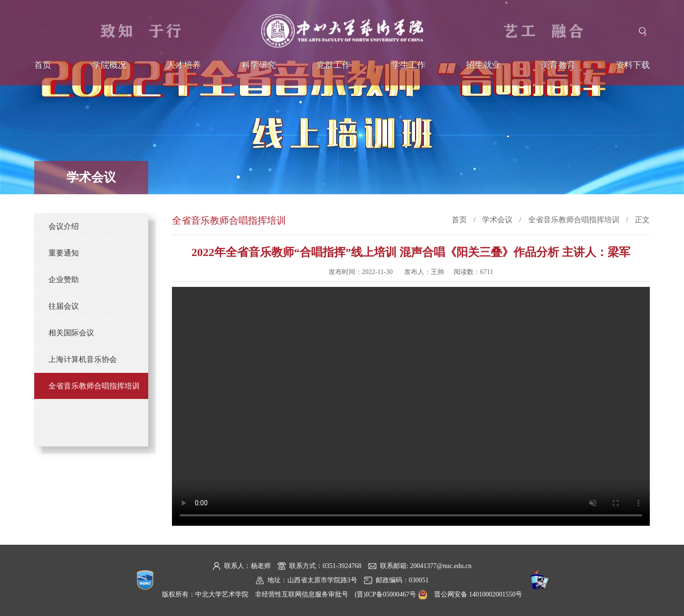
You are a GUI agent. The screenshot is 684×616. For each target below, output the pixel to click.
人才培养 (184, 65)
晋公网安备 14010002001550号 (478, 594)
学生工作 (408, 65)
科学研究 (259, 65)
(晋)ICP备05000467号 (385, 594)
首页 (43, 65)
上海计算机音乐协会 (83, 359)
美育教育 (558, 65)
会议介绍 (64, 226)
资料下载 (633, 65)
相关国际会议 (71, 333)
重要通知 (64, 253)
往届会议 (64, 306)
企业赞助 (64, 280)
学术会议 (497, 220)
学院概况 (109, 65)
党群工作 (333, 65)
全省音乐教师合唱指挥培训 (94, 386)
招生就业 (483, 65)
